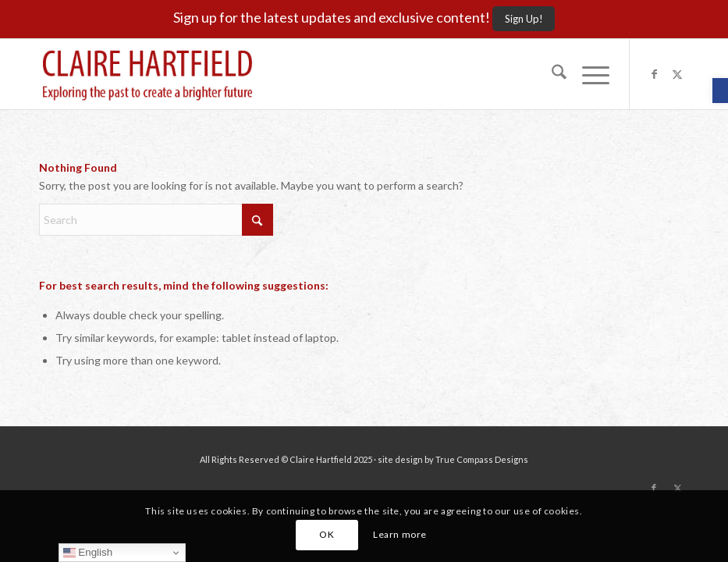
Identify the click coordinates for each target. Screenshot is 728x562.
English (88, 553)
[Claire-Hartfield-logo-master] (147, 74)
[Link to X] (677, 74)
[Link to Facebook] (654, 74)
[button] (720, 91)
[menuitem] (551, 74)
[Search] (551, 74)
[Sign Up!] (524, 19)
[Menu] (588, 74)
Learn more (400, 534)
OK (327, 534)
